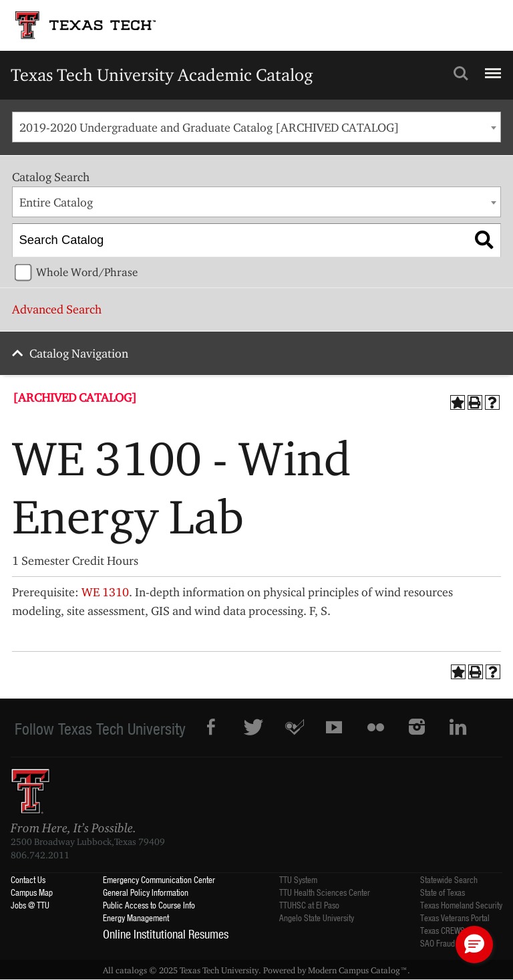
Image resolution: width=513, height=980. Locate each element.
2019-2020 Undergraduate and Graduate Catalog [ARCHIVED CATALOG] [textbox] (209, 127)
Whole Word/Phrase (87, 272)
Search (461, 74)
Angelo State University (317, 917)
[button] (474, 945)
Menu (491, 68)
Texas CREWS (443, 930)
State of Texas (443, 892)
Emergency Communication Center (159, 879)
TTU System (298, 879)
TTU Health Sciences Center (325, 892)
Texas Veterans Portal (455, 917)
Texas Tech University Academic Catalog (162, 75)
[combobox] (256, 127)
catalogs (131, 970)
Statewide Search (449, 879)
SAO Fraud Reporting (454, 943)
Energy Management (136, 917)
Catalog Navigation (79, 353)
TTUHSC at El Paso (309, 905)
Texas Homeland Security (461, 905)
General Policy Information (146, 892)
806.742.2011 (40, 855)
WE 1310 (105, 592)
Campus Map (32, 892)
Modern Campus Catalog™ (358, 970)
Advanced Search (57, 309)
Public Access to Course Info (149, 905)
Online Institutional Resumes (166, 934)
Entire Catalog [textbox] (56, 202)
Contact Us (28, 879)
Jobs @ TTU (30, 905)
